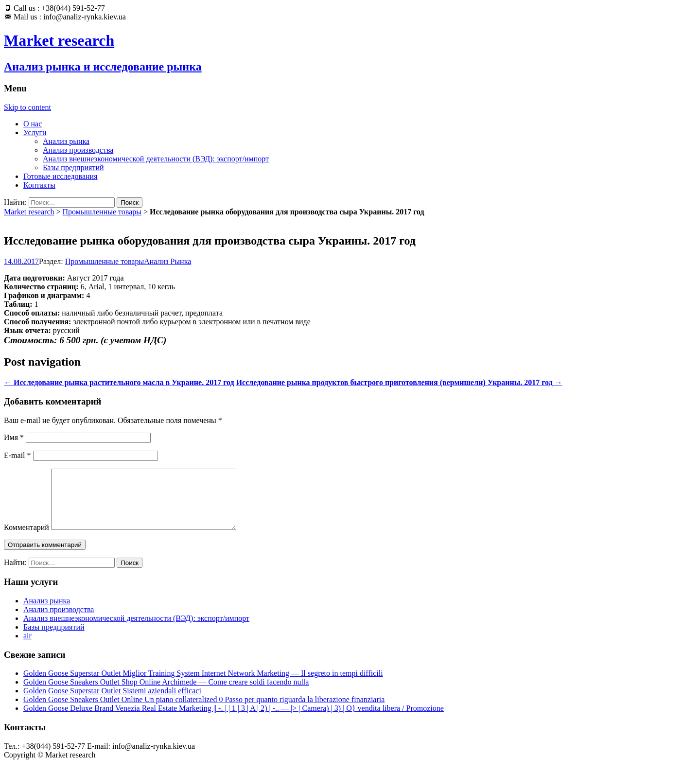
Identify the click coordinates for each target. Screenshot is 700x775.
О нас (33, 124)
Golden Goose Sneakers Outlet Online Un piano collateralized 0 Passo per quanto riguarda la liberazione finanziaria (204, 711)
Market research (29, 212)
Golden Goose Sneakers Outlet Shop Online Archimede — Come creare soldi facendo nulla (166, 694)
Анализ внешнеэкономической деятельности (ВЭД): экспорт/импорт (156, 159)
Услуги (35, 132)
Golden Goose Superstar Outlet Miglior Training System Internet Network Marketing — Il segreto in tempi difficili (203, 685)
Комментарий (26, 539)
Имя (14, 437)
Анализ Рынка (167, 261)
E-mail (17, 455)
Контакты (39, 185)
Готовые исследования (61, 176)
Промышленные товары (102, 212)
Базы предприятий (73, 167)
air (27, 647)
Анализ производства (78, 150)
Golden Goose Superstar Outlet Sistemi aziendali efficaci (112, 702)
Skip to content (27, 107)
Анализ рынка (66, 141)
